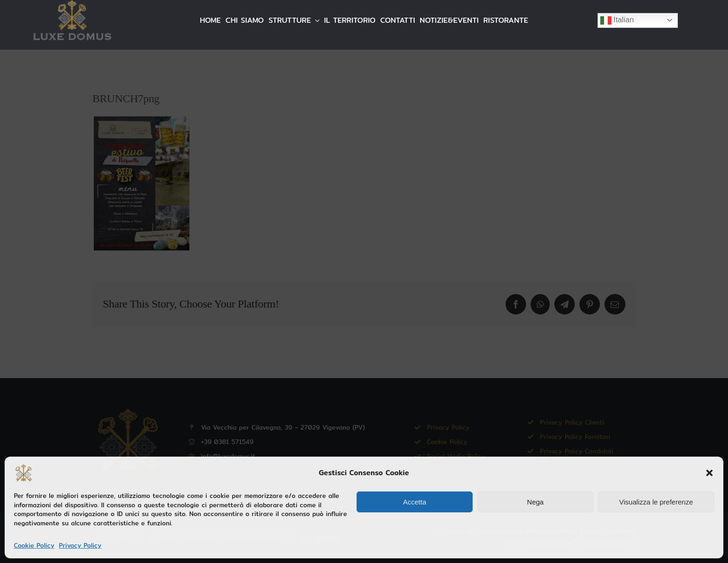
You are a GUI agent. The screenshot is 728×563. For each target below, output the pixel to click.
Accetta (415, 502)
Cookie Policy (34, 545)
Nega (535, 502)
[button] (709, 473)
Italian (617, 20)
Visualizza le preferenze (656, 502)
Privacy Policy (80, 545)
